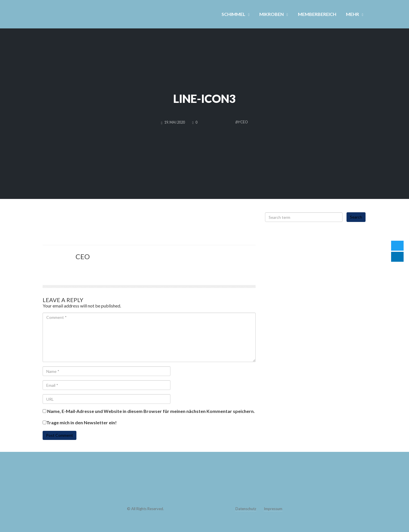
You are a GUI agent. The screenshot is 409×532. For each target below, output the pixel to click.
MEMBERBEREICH (317, 14)
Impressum (273, 509)
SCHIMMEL (233, 14)
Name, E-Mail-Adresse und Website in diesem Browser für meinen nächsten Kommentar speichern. (151, 411)
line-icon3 (204, 99)
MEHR (352, 14)
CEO (83, 256)
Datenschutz (246, 509)
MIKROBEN (272, 14)
